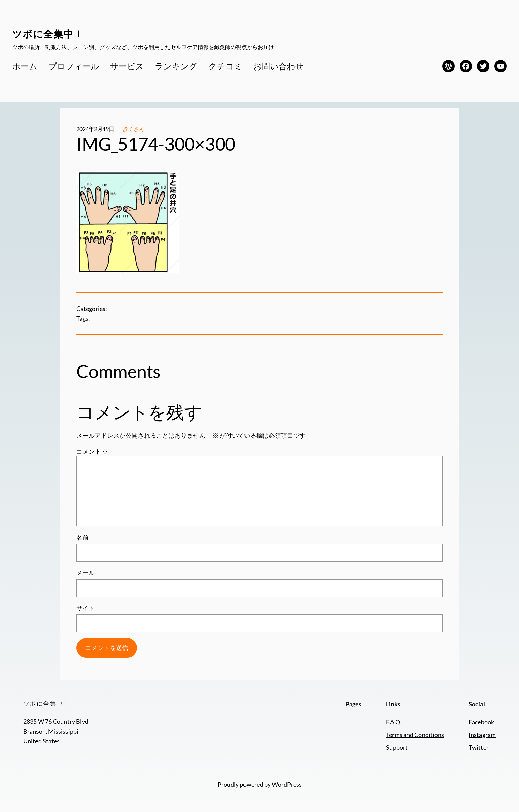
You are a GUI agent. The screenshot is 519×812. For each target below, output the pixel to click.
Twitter (479, 747)
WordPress (287, 784)
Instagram (482, 735)
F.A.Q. (394, 722)
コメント (92, 451)
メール (86, 573)
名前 (83, 537)
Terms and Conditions (415, 735)
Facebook (481, 722)
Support (397, 747)
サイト (86, 608)
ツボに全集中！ (48, 34)
